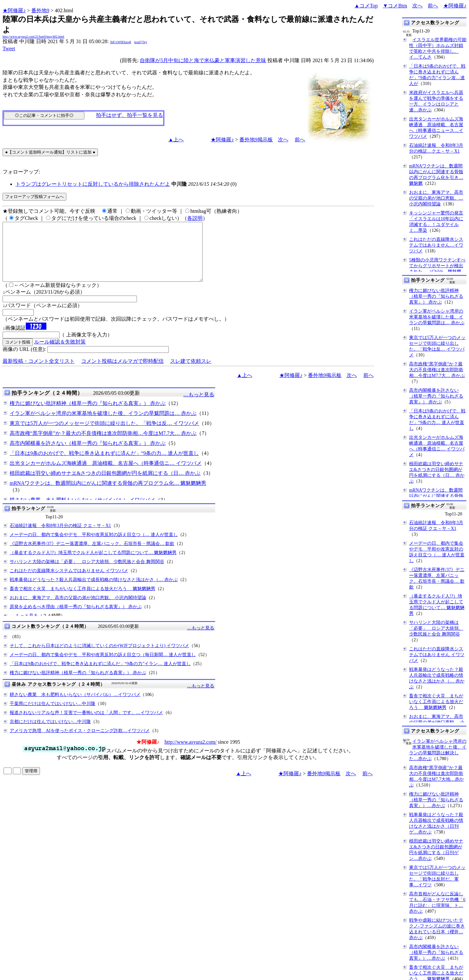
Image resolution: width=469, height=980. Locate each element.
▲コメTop (366, 6)
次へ (417, 6)
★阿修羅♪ (14, 10)
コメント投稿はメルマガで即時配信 (122, 373)
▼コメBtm (395, 6)
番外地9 (40, 10)
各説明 (195, 218)
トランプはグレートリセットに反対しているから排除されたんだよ (93, 184)
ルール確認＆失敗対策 (60, 353)
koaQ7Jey (141, 42)
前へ (433, 6)
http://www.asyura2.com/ (191, 754)
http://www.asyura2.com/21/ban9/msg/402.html (33, 37)
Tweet (9, 48)
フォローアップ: (21, 172)
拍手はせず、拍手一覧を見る (129, 115)
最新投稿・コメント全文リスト (39, 373)
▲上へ (176, 140)
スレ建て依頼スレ (191, 373)
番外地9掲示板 (256, 140)
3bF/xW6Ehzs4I (120, 42)
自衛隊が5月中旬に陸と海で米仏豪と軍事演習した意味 (203, 60)
